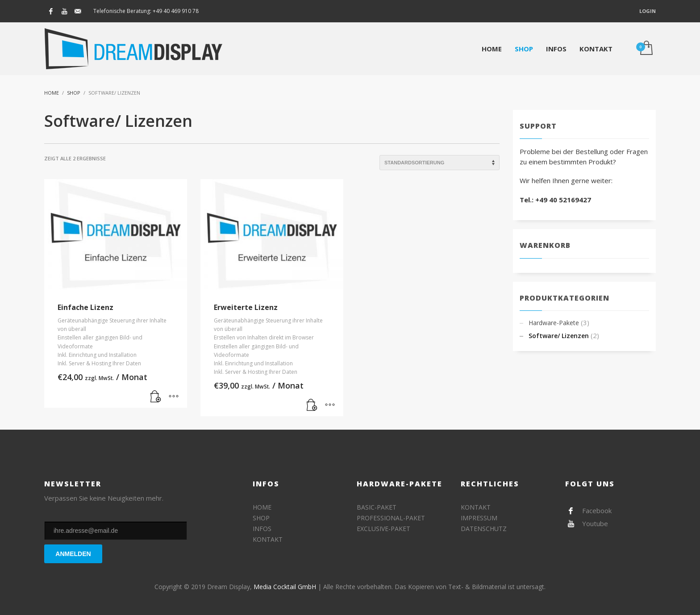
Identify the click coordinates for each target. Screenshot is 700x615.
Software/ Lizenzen (559, 336)
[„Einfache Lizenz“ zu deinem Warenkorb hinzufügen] (156, 397)
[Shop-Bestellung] (440, 163)
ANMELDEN (73, 554)
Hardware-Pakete (554, 323)
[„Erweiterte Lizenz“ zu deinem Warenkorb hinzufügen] (312, 405)
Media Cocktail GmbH (285, 587)
